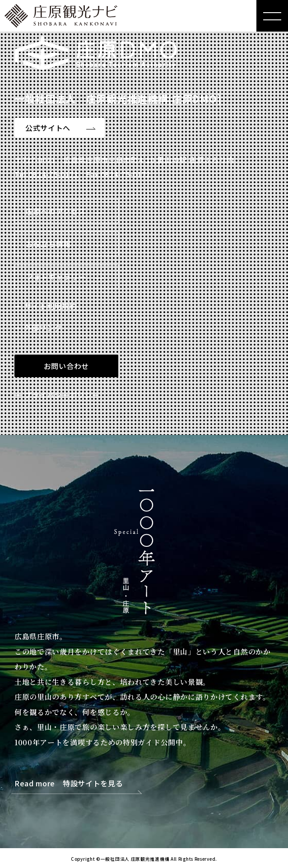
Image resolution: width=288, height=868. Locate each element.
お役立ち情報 (48, 244)
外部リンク (43, 328)
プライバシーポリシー (62, 395)
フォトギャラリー (56, 277)
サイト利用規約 (51, 306)
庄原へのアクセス (56, 211)
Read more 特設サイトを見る (69, 784)
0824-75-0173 (53, 174)
